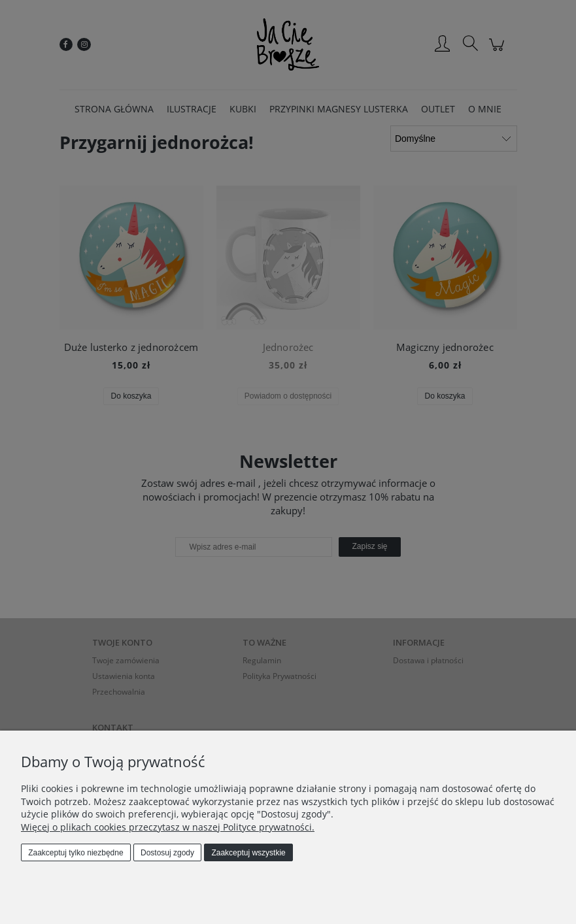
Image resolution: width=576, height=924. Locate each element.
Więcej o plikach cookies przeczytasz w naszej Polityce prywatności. (168, 827)
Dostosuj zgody (167, 853)
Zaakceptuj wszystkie (248, 853)
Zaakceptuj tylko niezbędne (76, 853)
